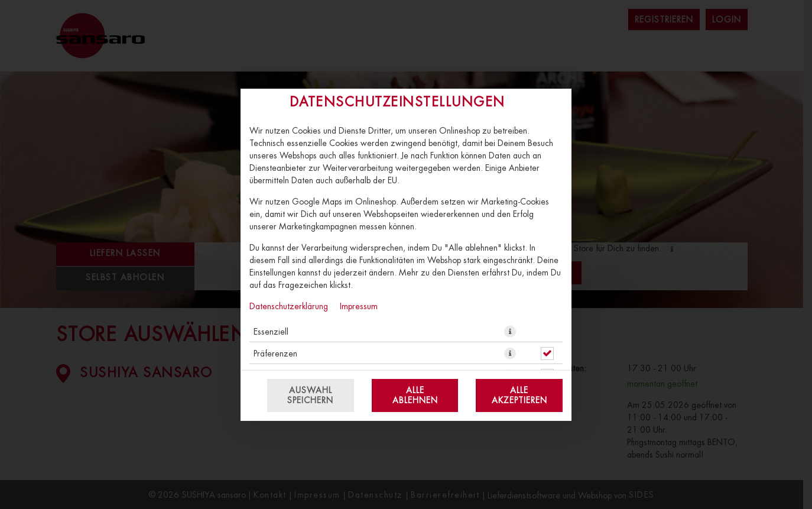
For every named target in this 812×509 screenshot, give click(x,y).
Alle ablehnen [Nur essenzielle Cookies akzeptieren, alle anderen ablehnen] (415, 395)
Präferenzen (275, 353)
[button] (510, 331)
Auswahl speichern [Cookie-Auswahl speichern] (310, 395)
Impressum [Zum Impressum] (359, 306)
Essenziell (271, 331)
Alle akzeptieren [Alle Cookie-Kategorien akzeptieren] (519, 395)
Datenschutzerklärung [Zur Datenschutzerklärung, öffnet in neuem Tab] (289, 306)
